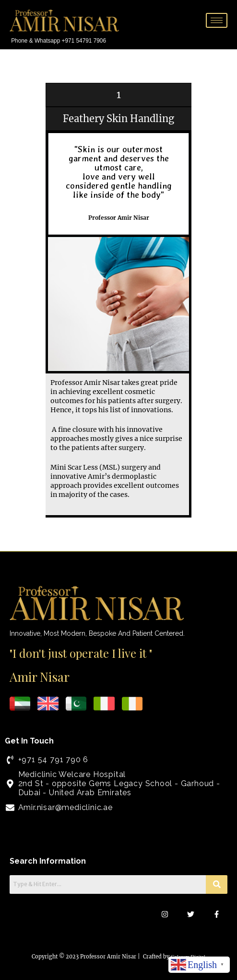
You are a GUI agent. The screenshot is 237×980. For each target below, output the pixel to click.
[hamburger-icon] (217, 20)
